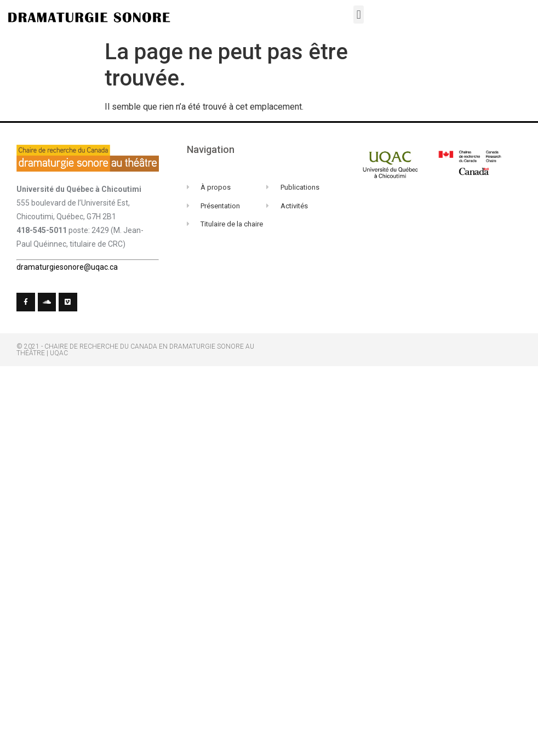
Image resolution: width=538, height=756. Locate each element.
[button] (359, 15)
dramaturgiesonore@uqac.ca (67, 267)
